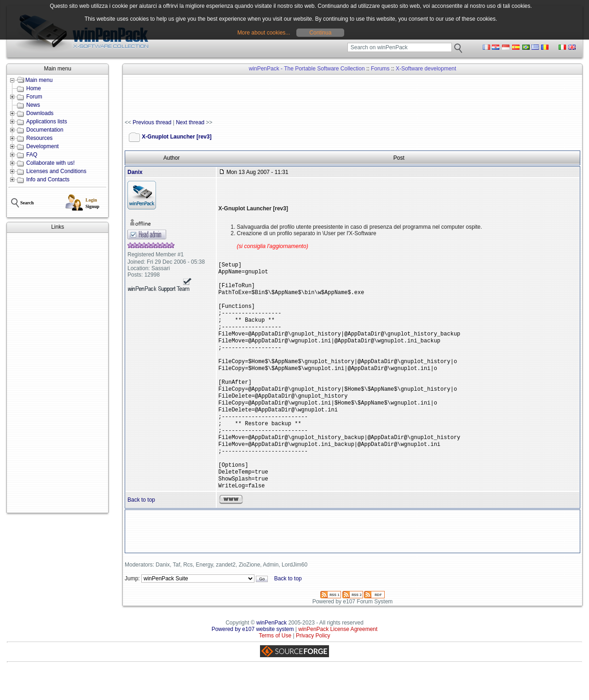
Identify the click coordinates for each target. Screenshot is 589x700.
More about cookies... (264, 33)
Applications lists (47, 121)
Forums (380, 69)
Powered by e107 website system (253, 660)
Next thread (190, 122)
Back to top (141, 530)
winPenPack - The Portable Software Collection (307, 69)
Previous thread (152, 122)
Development (43, 146)
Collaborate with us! (50, 163)
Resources (39, 138)
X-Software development (426, 69)
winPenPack (271, 653)
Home (34, 88)
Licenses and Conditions (56, 171)
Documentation (45, 130)
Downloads (40, 113)
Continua (320, 33)
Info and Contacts (48, 179)
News (33, 105)
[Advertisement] (58, 373)
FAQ (32, 155)
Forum (34, 97)
